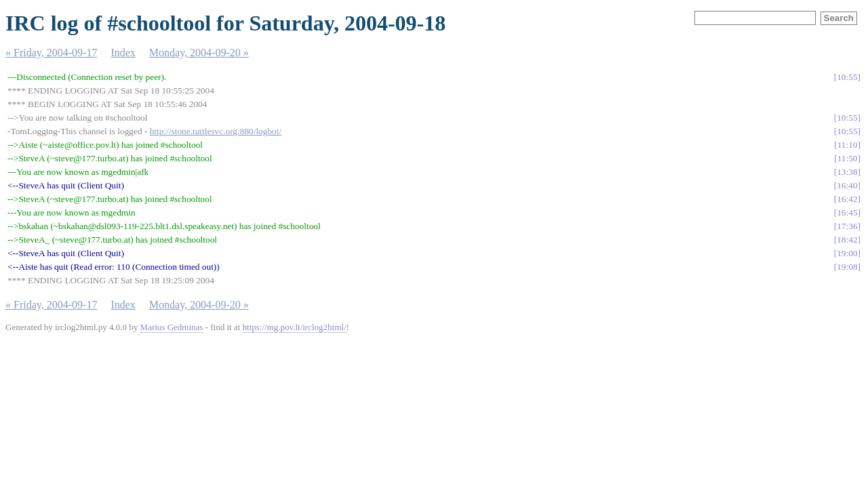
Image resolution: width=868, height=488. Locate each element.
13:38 (847, 172)
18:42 (847, 240)
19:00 (847, 253)
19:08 (847, 267)
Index (123, 53)
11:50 (848, 158)
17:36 (847, 226)
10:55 (847, 77)
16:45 (847, 212)
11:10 (848, 145)
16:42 (847, 199)
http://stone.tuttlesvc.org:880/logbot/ (216, 131)
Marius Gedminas (172, 327)
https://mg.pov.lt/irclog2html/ (295, 327)
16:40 (847, 185)
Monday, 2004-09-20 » (199, 53)
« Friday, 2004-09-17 (51, 53)
